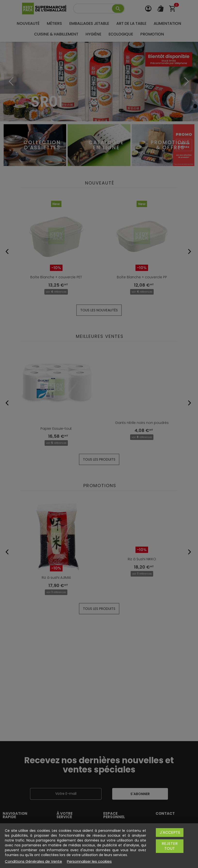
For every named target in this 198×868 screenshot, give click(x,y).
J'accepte (170, 837)
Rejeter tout (170, 851)
